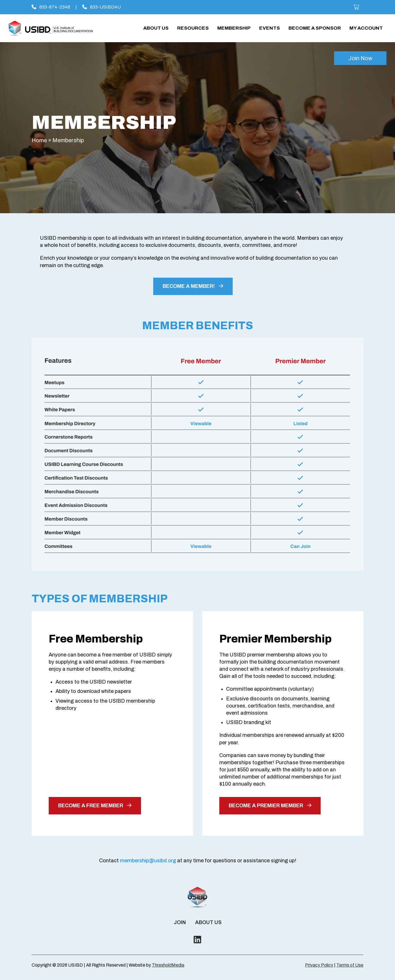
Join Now (360, 58)
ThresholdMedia (168, 965)
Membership (234, 28)
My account (366, 28)
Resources (193, 28)
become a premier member (270, 806)
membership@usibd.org (148, 861)
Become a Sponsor (315, 28)
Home (39, 140)
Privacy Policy (319, 965)
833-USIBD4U (102, 7)
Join (180, 922)
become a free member (95, 806)
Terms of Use (350, 965)
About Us (156, 28)
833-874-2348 (51, 7)
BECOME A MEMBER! (193, 286)
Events (270, 28)
